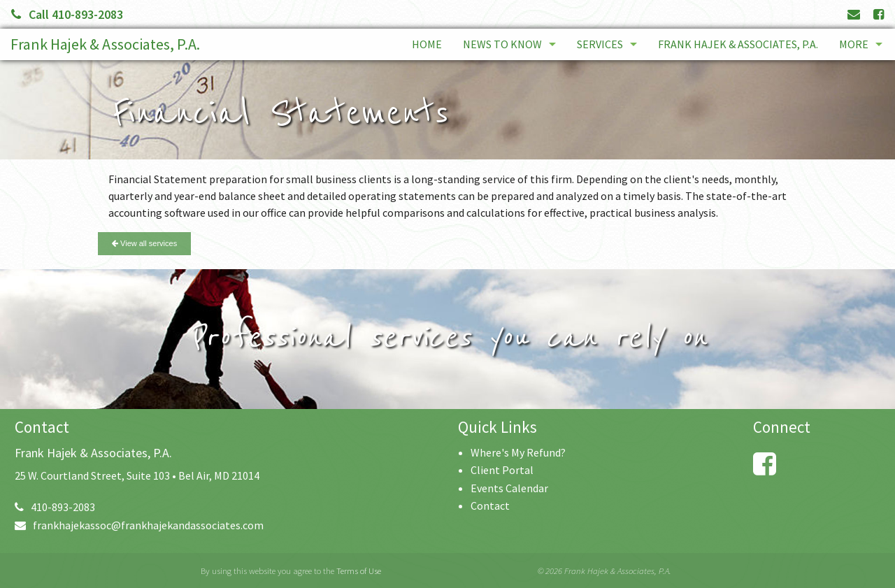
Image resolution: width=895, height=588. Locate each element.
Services (600, 44)
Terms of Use (359, 571)
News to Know (502, 44)
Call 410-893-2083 (67, 14)
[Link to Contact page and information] (854, 14)
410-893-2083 (55, 507)
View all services (144, 243)
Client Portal (502, 470)
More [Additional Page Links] (854, 44)
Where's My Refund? (518, 452)
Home (427, 44)
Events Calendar (509, 488)
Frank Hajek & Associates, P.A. (105, 44)
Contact (490, 505)
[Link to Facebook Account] (879, 14)
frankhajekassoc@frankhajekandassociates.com (139, 525)
